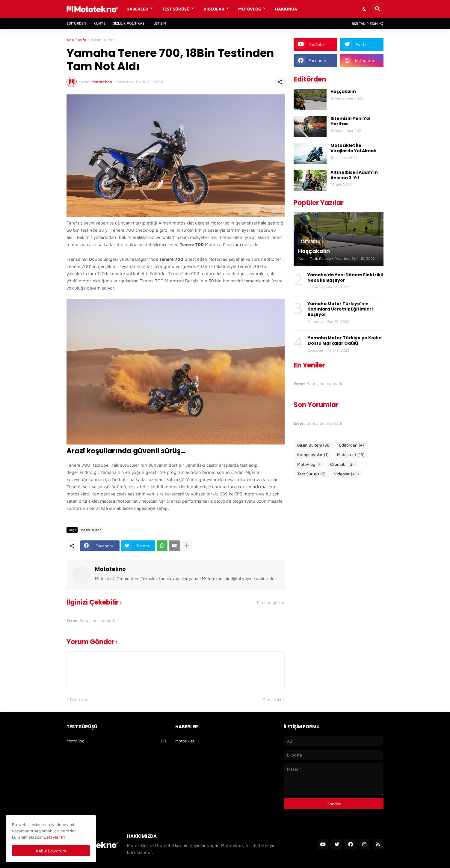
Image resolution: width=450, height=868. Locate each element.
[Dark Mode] (365, 9)
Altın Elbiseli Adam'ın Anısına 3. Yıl (354, 175)
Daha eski (272, 699)
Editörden (76, 23)
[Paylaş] (280, 82)
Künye (99, 23)
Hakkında (286, 9)
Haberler (137, 9)
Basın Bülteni (103, 40)
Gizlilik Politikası (129, 23)
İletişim (159, 23)
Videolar (214, 9)
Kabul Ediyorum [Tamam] (51, 851)
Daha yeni (80, 699)
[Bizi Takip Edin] (366, 23)
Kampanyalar (313, 455)
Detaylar (52, 837)
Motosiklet (351, 455)
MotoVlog (250, 9)
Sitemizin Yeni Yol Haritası (350, 121)
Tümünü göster (270, 602)
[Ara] (378, 9)
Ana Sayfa (76, 40)
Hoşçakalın (343, 91)
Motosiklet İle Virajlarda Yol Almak (353, 148)
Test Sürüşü (176, 9)
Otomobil (342, 464)
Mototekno (110, 569)
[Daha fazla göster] (187, 546)
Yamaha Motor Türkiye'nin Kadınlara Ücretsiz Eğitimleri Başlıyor (340, 309)
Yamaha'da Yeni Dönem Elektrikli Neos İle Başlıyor (345, 278)
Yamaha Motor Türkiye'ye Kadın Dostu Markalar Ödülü (345, 340)
